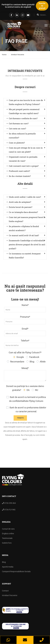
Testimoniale (7, 538)
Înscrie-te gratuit (42, 6)
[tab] (25, 102)
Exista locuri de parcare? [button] (21, 207)
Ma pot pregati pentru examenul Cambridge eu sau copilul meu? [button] (24, 111)
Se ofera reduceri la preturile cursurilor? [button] (22, 136)
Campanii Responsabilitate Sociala (16, 571)
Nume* (25, 308)
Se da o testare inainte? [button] (20, 176)
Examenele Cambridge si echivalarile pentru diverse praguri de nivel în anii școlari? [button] (27, 244)
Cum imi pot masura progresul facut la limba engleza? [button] (27, 219)
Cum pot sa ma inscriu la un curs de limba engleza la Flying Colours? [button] (26, 102)
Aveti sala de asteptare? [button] (20, 202)
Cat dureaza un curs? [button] (19, 123)
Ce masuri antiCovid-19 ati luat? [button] (24, 235)
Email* (25, 332)
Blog (4, 562)
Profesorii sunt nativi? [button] (19, 171)
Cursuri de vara (8, 529)
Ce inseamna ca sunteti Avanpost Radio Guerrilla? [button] (25, 256)
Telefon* (25, 344)
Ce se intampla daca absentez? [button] (23, 212)
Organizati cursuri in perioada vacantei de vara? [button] (23, 159)
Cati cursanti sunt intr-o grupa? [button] (24, 166)
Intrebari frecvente (10, 595)
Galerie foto (7, 543)
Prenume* (25, 320)
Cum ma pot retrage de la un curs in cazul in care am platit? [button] (26, 150)
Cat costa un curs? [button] (17, 129)
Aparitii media (8, 567)
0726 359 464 (10, 503)
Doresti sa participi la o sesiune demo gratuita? (25, 388)
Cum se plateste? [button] (17, 143)
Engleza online (8, 534)
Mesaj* (25, 374)
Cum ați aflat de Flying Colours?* (25, 353)
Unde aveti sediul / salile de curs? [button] (25, 197)
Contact (5, 591)
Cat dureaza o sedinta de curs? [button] (23, 118)
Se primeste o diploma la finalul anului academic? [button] (24, 228)
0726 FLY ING (10, 510)
